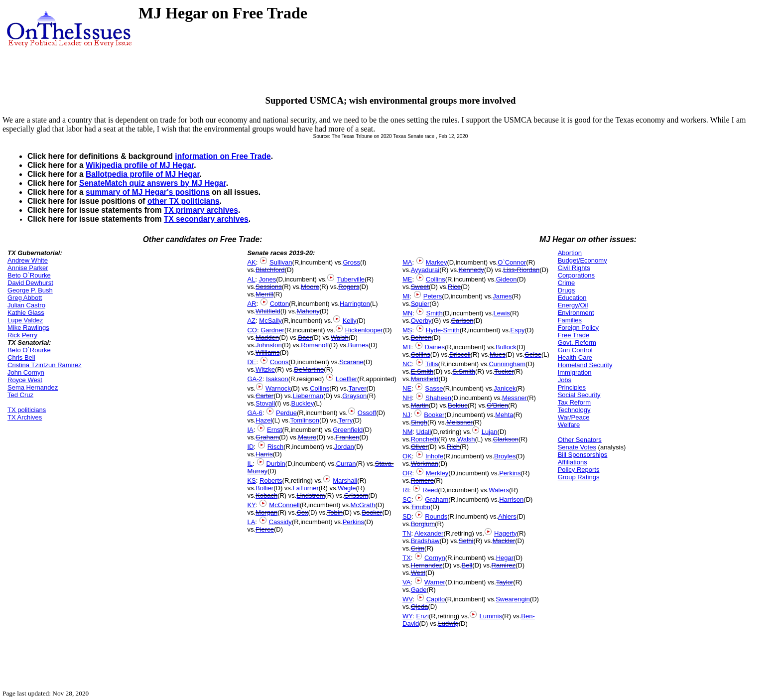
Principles (572, 387)
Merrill (264, 294)
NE (407, 388)
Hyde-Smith (443, 330)
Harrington (355, 304)
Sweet (420, 287)
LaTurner (305, 488)
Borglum (423, 524)
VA (406, 582)
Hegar (505, 558)
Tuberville (351, 279)
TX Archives (25, 417)
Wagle (347, 488)
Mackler (504, 541)
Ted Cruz (20, 395)
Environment (576, 313)
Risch (276, 447)
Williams (267, 352)
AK (251, 262)
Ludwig (449, 624)
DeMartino (309, 369)
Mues (498, 354)
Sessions (269, 287)
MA (407, 262)
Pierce (265, 529)
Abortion (570, 253)
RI (406, 490)
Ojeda (420, 607)
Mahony (308, 311)
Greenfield (348, 430)
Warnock (278, 388)
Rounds (436, 516)
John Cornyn (26, 372)
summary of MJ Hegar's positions (148, 192)
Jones (268, 279)
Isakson (277, 379)
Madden (267, 338)
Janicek (505, 388)
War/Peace (574, 417)
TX (407, 558)
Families (570, 320)
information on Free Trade (223, 156)
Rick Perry (22, 335)
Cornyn (435, 558)
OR (407, 473)
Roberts (271, 481)
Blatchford (270, 270)
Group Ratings (579, 477)
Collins (320, 388)
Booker (372, 512)
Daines (435, 347)
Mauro (307, 437)
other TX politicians (184, 201)
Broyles (505, 456)
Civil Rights (574, 268)
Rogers (349, 287)
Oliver (419, 447)
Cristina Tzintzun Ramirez (45, 365)
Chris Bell (21, 357)
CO (252, 330)
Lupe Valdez (25, 320)
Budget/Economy (583, 260)
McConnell (284, 505)
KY (251, 505)
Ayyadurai (425, 270)
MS (407, 330)
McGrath (363, 505)
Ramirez (504, 565)
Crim (418, 548)
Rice (454, 287)
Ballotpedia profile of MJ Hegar (143, 174)
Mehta (504, 415)
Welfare (569, 425)
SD (407, 516)
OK (407, 456)
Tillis (432, 364)
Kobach (266, 495)
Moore (310, 287)
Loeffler (346, 379)
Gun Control (575, 350)
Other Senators (580, 440)
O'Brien (497, 405)
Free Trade (574, 335)
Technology (574, 410)
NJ (406, 415)
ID (250, 447)
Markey (437, 262)
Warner (435, 582)
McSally (270, 321)
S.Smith (464, 371)
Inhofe (434, 456)
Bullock (506, 347)
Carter (264, 396)
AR (252, 304)
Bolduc (458, 405)
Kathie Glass (26, 313)
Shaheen (438, 398)
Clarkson (506, 439)
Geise (533, 354)
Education (572, 298)
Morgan (266, 512)
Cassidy (280, 522)
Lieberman (308, 396)
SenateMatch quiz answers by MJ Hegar (153, 183)
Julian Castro (26, 305)
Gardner (272, 330)
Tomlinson (305, 420)
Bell (467, 565)
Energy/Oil (573, 305)
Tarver (357, 388)
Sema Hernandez (33, 387)
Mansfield (425, 379)
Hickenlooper (364, 330)
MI (406, 296)
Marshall (345, 481)
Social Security (579, 395)
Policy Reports (579, 470)
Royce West (25, 380)
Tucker (504, 371)
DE (252, 362)
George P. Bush (30, 290)
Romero (422, 481)
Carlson (462, 321)
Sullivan (281, 262)
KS (251, 481)
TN (407, 533)
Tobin (335, 512)
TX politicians (27, 410)
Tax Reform (574, 402)
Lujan (490, 432)
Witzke (265, 369)
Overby (421, 321)
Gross (351, 262)
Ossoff (367, 413)
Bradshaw (425, 541)
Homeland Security (585, 365)
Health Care (575, 357)
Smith (434, 313)
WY (407, 616)
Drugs (567, 290)
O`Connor (512, 262)
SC (407, 499)
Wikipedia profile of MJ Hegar (140, 165)
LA (251, 522)
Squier (420, 304)
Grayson (354, 396)
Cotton (279, 304)
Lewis (502, 313)
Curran (346, 464)
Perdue (286, 413)
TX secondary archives (206, 219)
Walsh (340, 338)
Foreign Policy (578, 328)
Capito (436, 599)
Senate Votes (577, 447)
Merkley (437, 473)
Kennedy (471, 270)
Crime (567, 283)
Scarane (351, 362)
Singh (419, 422)
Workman (425, 464)
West (418, 573)
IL (250, 464)
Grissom (356, 495)
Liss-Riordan (521, 270)
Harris (264, 454)
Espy (518, 330)
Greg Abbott (25, 298)
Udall (423, 432)
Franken (347, 437)
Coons (279, 362)
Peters (433, 296)
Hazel (264, 420)
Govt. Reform (577, 343)
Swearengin (513, 599)
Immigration (575, 372)
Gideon (507, 279)
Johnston (269, 345)
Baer (305, 338)
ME (407, 279)
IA (250, 430)
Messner (515, 398)
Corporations (576, 275)
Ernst (274, 430)
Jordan (344, 447)
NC (407, 364)
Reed (430, 490)
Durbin (276, 464)
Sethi (466, 541)
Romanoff (315, 345)
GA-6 (255, 413)
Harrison (511, 499)
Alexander (429, 533)
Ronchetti (425, 439)
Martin (420, 405)
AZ (251, 321)
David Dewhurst (30, 283)
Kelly (350, 321)
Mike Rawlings (28, 328)
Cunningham (507, 364)
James (502, 296)
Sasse (434, 388)
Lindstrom (311, 495)
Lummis (491, 616)
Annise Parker (28, 268)
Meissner (459, 422)
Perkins (353, 522)
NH (407, 398)
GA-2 (255, 379)
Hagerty (506, 533)
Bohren (421, 338)
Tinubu (421, 507)
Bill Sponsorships (583, 455)
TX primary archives (201, 210)
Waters (499, 490)
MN (407, 313)
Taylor (505, 582)
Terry (345, 420)
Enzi (423, 616)
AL (251, 279)
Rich (453, 447)
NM (407, 432)
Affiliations (573, 462)
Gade (419, 590)
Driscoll (460, 354)
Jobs (565, 380)
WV (407, 599)
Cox (302, 512)
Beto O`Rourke (29, 275)
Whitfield (268, 311)
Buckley (303, 403)
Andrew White (28, 260)
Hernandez (427, 565)
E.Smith (422, 371)
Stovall (265, 403)
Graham (267, 437)
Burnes (358, 345)
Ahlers (507, 516)
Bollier (264, 488)
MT (407, 347)
